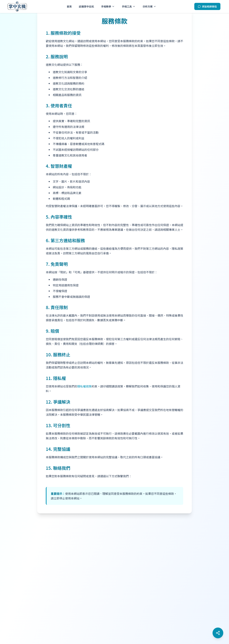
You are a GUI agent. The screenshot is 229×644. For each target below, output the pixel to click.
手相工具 (129, 6)
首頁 (69, 6)
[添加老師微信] (207, 6)
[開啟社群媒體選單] (218, 633)
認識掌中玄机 (86, 6)
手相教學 (108, 6)
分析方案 (149, 6)
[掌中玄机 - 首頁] (17, 6)
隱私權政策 (84, 386)
